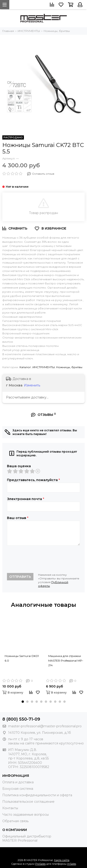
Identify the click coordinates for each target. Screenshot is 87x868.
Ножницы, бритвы (69, 367)
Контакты (10, 808)
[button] (23, 702)
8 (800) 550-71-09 (21, 719)
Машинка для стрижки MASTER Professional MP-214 (66, 661)
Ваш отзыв (18, 518)
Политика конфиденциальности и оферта (37, 795)
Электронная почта (26, 499)
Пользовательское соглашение (28, 802)
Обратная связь (15, 821)
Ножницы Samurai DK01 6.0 (22, 658)
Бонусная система (18, 789)
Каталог (25, 367)
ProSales (40, 864)
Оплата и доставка (18, 782)
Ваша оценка (19, 466)
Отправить (20, 577)
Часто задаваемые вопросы (26, 815)
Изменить (32, 385)
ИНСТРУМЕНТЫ (44, 367)
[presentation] (42, 559)
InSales (72, 864)
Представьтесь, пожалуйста (33, 480)
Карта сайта (62, 860)
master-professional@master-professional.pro (45, 726)
